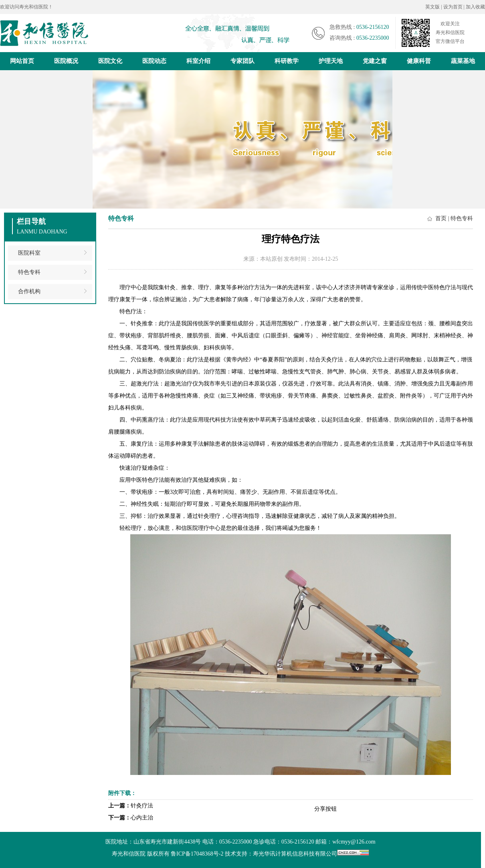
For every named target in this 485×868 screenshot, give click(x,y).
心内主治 (142, 818)
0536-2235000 (373, 38)
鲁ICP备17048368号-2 (197, 854)
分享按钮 (325, 809)
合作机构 (29, 291)
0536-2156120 (373, 27)
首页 (441, 218)
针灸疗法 (142, 806)
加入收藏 (475, 7)
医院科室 (29, 253)
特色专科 (29, 272)
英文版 (432, 7)
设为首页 (454, 7)
